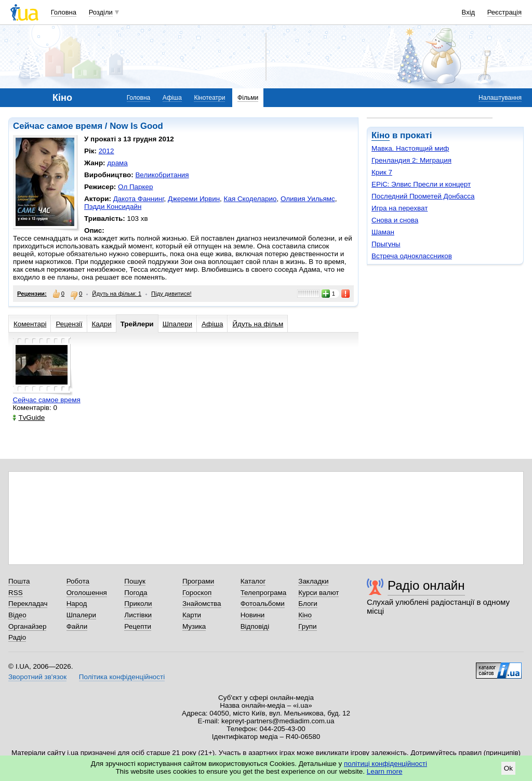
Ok (508, 768)
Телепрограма (264, 593)
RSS (16, 593)
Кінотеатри (209, 98)
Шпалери (177, 324)
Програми (198, 581)
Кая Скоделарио (250, 199)
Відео (17, 615)
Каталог (253, 581)
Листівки (138, 615)
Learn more (385, 771)
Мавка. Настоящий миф (410, 148)
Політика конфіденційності (122, 677)
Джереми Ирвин (194, 199)
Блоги (308, 604)
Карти (192, 615)
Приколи (138, 604)
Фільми (248, 98)
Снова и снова (395, 220)
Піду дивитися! (171, 294)
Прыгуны (386, 244)
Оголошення (87, 593)
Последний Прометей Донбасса (423, 196)
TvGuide (29, 418)
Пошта (19, 581)
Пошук (135, 581)
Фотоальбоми (263, 604)
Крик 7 (382, 172)
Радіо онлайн (426, 585)
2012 (107, 151)
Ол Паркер (135, 187)
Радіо (17, 637)
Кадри (102, 324)
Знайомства (202, 604)
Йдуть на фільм (258, 324)
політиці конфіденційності (385, 764)
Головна (64, 12)
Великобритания (162, 175)
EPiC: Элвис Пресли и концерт (421, 184)
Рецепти (138, 626)
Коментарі (30, 324)
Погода (136, 593)
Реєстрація (504, 12)
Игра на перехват (400, 208)
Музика (194, 626)
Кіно (381, 135)
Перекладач (28, 604)
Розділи (101, 12)
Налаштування (500, 98)
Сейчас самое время (46, 400)
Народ (77, 604)
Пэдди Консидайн (113, 207)
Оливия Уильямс (308, 199)
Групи (307, 626)
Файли (77, 626)
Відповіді (255, 626)
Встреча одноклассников (412, 256)
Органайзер (27, 626)
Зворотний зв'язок (37, 677)
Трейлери (137, 324)
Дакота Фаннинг (139, 199)
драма (117, 163)
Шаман (383, 232)
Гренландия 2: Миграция (411, 160)
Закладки (313, 581)
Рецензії (69, 324)
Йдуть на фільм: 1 (117, 294)
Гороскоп (197, 593)
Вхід (469, 12)
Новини (253, 615)
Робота (78, 581)
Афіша (172, 98)
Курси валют (318, 593)
